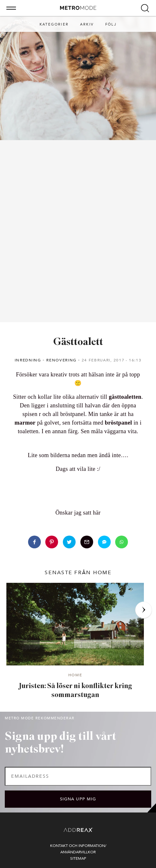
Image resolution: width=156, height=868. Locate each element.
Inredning (28, 360)
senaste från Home (78, 573)
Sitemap (78, 858)
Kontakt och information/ (78, 846)
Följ (111, 24)
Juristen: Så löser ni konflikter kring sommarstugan (75, 691)
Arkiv (87, 24)
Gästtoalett (78, 342)
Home (75, 675)
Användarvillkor (78, 852)
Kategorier (54, 24)
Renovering (61, 360)
